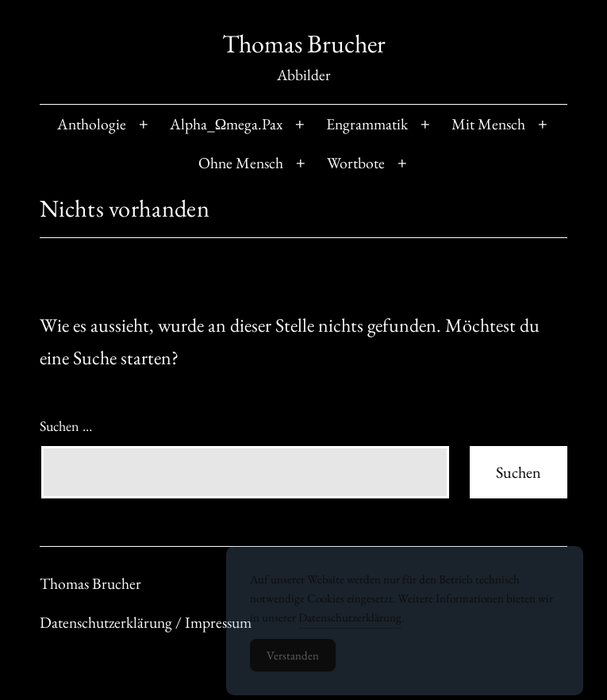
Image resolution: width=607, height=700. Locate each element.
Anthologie (92, 124)
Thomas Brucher (304, 44)
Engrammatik (367, 124)
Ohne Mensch (241, 163)
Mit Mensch (488, 124)
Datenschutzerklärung (350, 625)
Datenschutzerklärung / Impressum (146, 622)
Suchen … (66, 426)
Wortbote (356, 163)
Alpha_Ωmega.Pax (227, 124)
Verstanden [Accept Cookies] (293, 663)
